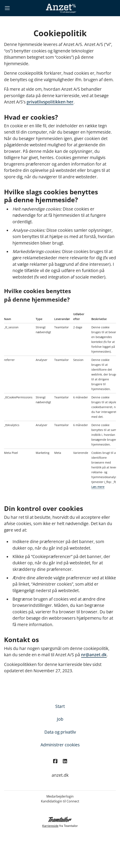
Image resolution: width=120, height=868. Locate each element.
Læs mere (98, 487)
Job (60, 719)
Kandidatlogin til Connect (60, 801)
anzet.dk (60, 775)
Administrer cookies (60, 745)
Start (60, 706)
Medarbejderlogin (60, 796)
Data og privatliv (60, 732)
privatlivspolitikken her (50, 102)
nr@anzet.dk (94, 655)
